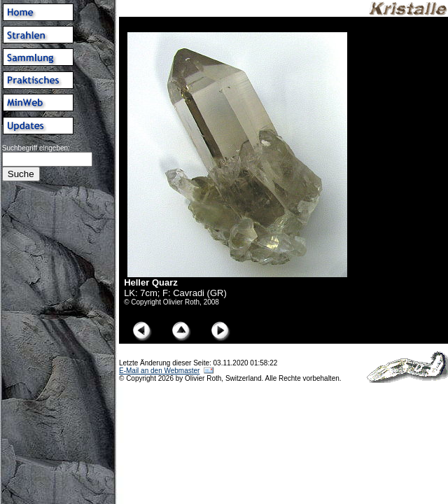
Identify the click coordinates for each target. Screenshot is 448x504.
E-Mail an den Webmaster (159, 371)
